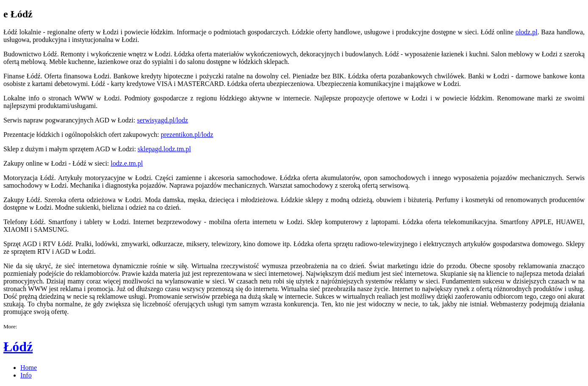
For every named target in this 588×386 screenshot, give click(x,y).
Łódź (18, 347)
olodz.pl (527, 32)
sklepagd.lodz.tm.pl (164, 149)
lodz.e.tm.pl (127, 163)
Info (26, 375)
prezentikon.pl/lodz (187, 135)
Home (29, 368)
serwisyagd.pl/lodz (162, 120)
